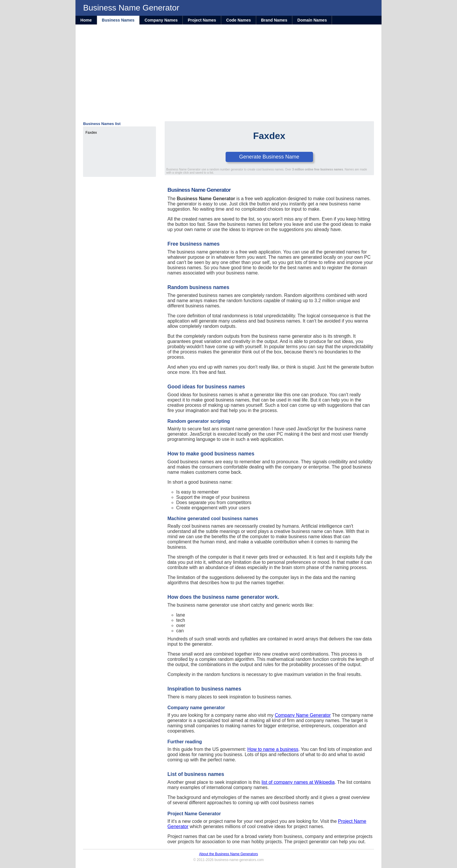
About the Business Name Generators (228, 854)
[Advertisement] (228, 78)
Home (86, 20)
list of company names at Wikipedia (298, 782)
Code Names (239, 20)
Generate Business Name (269, 157)
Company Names (161, 20)
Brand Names (274, 20)
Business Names (118, 20)
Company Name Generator (303, 715)
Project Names (202, 20)
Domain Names (312, 20)
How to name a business (273, 749)
